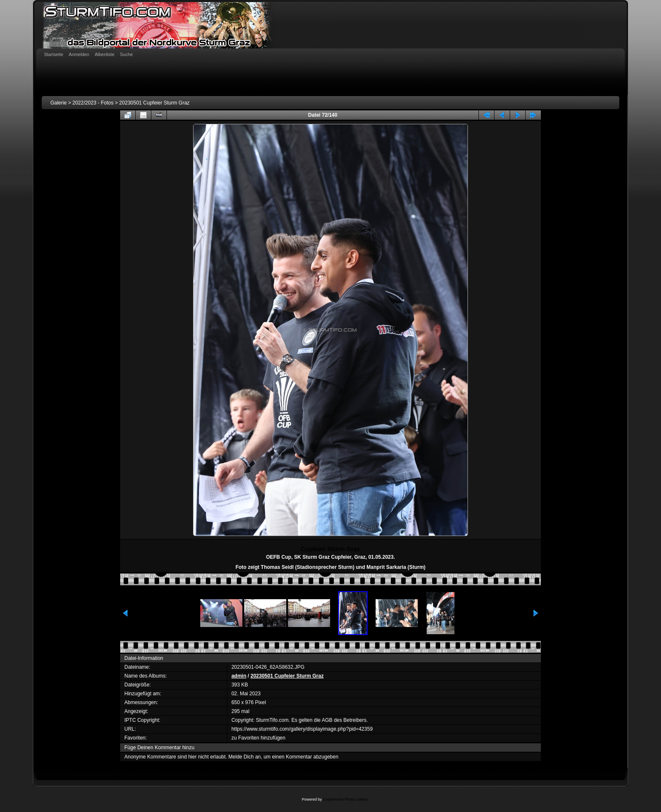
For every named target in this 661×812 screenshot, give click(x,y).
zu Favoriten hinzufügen (258, 738)
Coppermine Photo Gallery (345, 799)
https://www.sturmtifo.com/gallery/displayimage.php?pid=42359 (302, 729)
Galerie (58, 103)
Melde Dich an (245, 757)
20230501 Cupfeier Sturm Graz (155, 103)
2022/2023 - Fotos (93, 103)
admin (239, 676)
